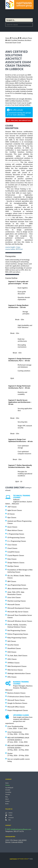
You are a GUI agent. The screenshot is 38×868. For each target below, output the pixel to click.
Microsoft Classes (14, 604)
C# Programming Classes (16, 537)
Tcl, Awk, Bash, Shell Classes (17, 655)
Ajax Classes (12, 517)
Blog (7, 797)
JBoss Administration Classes (18, 588)
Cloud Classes (12, 548)
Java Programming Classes (17, 585)
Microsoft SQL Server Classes (18, 612)
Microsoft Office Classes (16, 707)
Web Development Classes (17, 666)
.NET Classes (12, 507)
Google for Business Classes (17, 703)
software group (19, 859)
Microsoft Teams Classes (16, 700)
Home (8, 38)
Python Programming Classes (18, 634)
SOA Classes (12, 652)
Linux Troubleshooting (15, 726)
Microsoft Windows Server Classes (20, 621)
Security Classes (13, 645)
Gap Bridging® (9, 788)
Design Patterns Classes (16, 562)
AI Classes (11, 514)
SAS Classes (12, 641)
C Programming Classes (16, 534)
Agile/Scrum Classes (15, 510)
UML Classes (12, 659)
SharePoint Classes (14, 648)
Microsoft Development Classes (19, 608)
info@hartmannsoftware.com (21, 829)
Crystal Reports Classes (16, 555)
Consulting (8, 792)
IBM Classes (12, 581)
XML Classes (12, 677)
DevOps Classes (13, 566)
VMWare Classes (14, 663)
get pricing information (19, 120)
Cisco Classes (12, 545)
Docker (10, 753)
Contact (7, 801)
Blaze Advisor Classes (15, 530)
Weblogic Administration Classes (19, 673)
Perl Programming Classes (17, 630)
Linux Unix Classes (14, 597)
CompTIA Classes (14, 552)
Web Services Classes (15, 670)
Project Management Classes (18, 710)
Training (15, 38)
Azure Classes (12, 527)
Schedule (8, 790)
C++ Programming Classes (17, 541)
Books (7, 804)
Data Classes (12, 559)
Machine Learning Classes (17, 601)
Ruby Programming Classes (17, 638)
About (7, 799)
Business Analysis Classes (17, 693)
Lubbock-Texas (27, 38)
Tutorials (8, 795)
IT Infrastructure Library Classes (19, 696)
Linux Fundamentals (15, 732)
